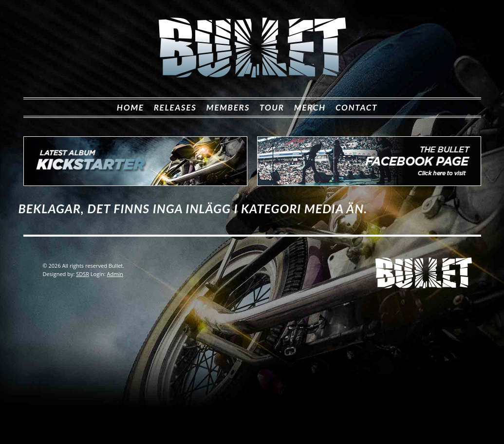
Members (228, 107)
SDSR (83, 274)
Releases (175, 107)
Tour (272, 107)
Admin (115, 274)
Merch (310, 107)
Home (131, 107)
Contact (356, 107)
